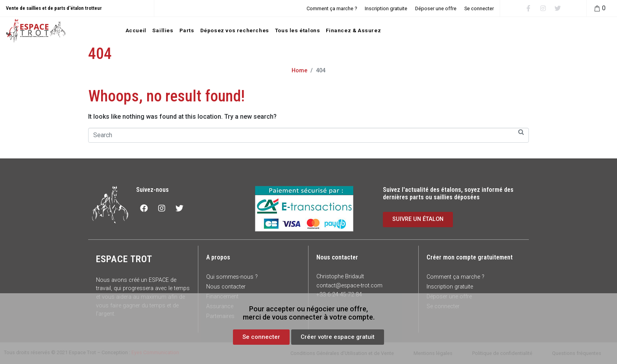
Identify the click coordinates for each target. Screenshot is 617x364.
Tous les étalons (298, 30)
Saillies (163, 30)
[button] (261, 337)
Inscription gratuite (386, 8)
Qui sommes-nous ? (232, 277)
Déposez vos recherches (235, 30)
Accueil (136, 30)
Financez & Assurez (353, 30)
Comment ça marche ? (332, 8)
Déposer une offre (436, 8)
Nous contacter (226, 287)
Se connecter (479, 8)
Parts (187, 30)
